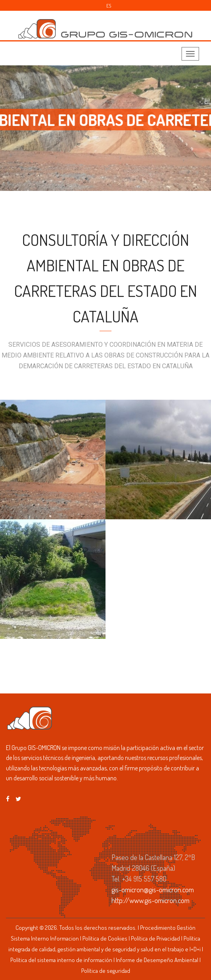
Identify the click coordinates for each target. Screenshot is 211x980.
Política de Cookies (105, 938)
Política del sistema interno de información (61, 960)
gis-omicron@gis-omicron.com (153, 890)
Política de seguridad (106, 971)
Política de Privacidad (155, 938)
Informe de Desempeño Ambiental (157, 960)
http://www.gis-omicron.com (150, 900)
